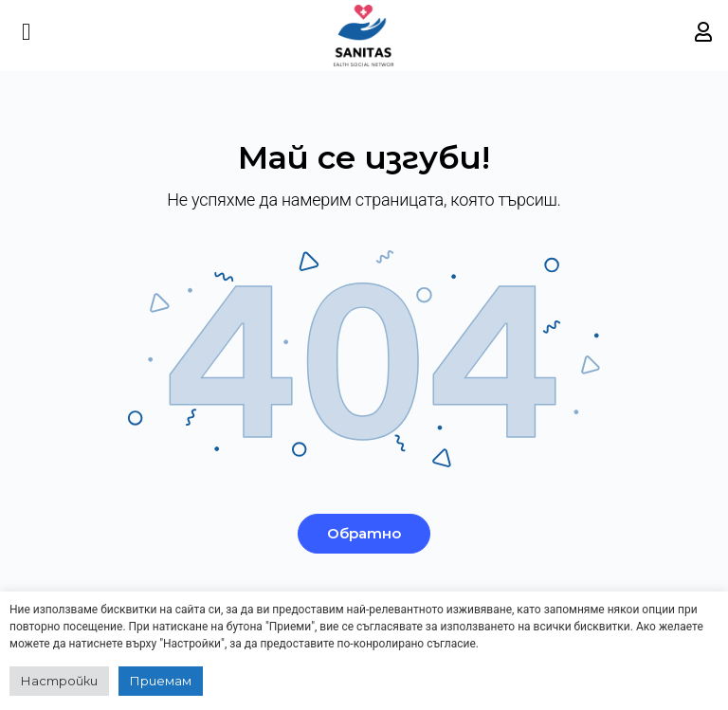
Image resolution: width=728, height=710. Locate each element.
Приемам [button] (161, 681)
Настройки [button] (59, 681)
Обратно (364, 533)
